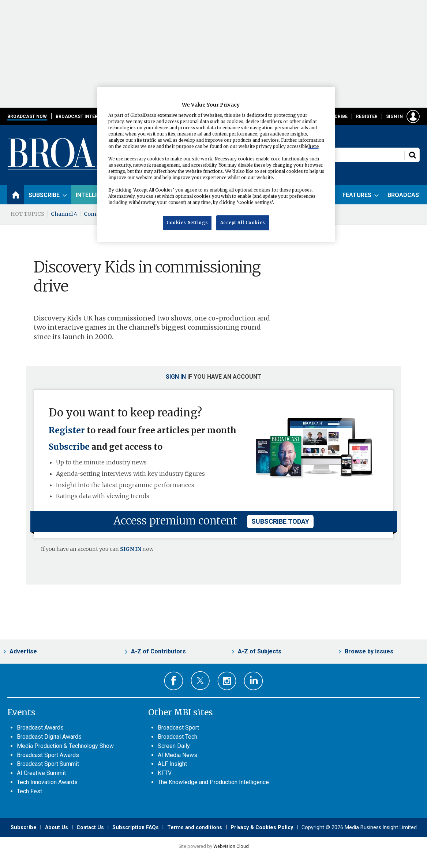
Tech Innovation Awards (47, 782)
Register (367, 116)
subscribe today (280, 521)
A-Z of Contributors (158, 651)
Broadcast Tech (177, 737)
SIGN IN (131, 549)
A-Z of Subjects (260, 651)
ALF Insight (172, 764)
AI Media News (177, 755)
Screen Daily (174, 746)
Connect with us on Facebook (174, 681)
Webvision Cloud (231, 846)
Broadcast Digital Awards (49, 737)
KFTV (165, 773)
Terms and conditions (195, 827)
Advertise (23, 651)
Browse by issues (369, 651)
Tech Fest (29, 791)
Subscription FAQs (136, 827)
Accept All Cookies (243, 223)
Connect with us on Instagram (227, 681)
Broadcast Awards (40, 728)
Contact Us (90, 827)
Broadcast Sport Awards (48, 755)
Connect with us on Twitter (200, 680)
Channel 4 (64, 214)
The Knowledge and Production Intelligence (213, 782)
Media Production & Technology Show (65, 746)
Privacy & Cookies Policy (262, 827)
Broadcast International (88, 116)
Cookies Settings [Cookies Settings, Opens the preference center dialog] (187, 223)
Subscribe (335, 116)
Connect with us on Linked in (253, 681)
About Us (57, 827)
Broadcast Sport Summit (48, 764)
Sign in (394, 116)
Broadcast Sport (178, 728)
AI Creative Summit (41, 773)
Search (412, 155)
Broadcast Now (27, 116)
